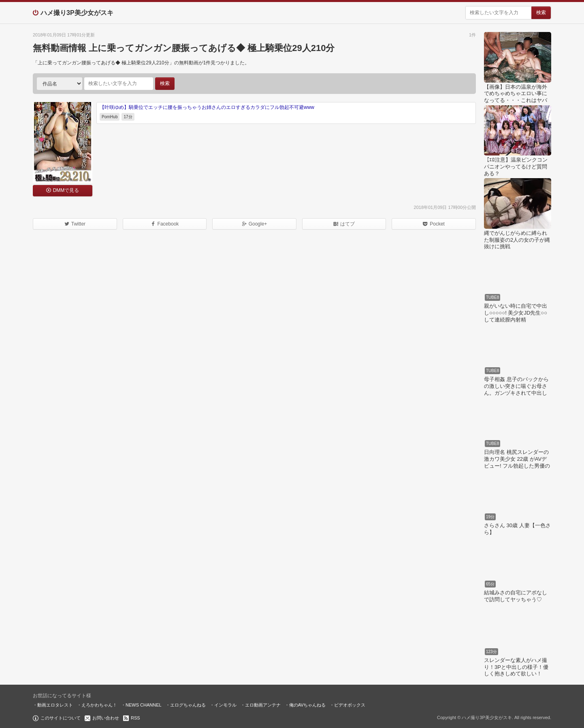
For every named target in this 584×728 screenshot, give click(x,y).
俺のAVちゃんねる (308, 705)
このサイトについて (61, 718)
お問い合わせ (106, 718)
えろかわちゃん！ (99, 705)
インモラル (225, 705)
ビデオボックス (350, 705)
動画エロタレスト (55, 705)
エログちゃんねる (188, 705)
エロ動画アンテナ (263, 705)
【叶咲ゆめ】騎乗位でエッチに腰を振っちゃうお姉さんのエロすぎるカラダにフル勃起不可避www (207, 107)
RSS (135, 718)
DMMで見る (66, 190)
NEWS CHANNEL (144, 705)
